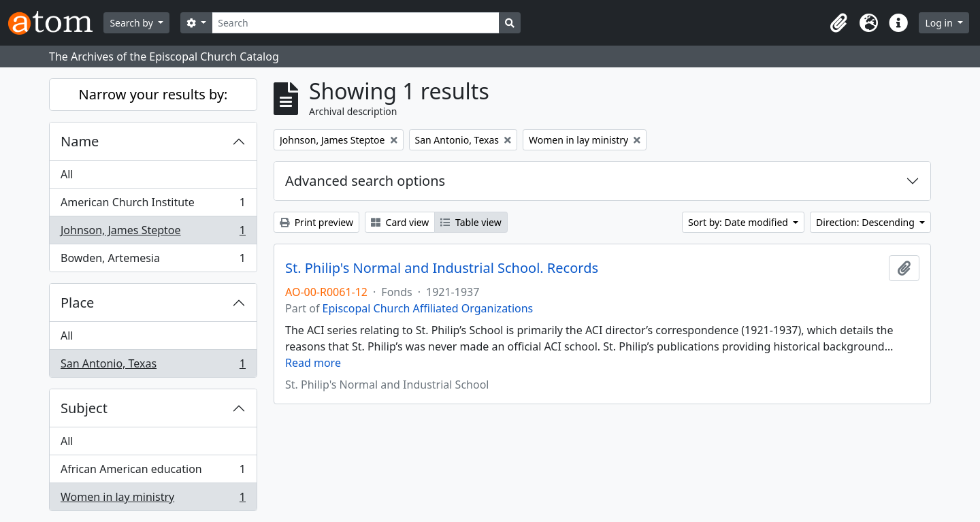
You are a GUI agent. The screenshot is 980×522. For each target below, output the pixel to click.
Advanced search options (365, 181)
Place (77, 303)
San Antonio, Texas (153, 366)
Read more (313, 363)
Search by (132, 23)
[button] (838, 23)
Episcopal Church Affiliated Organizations (428, 308)
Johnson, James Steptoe (153, 233)
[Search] (356, 23)
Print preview (316, 222)
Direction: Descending (866, 222)
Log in (940, 23)
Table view (471, 222)
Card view (400, 222)
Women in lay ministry (153, 500)
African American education (153, 472)
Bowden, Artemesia (153, 261)
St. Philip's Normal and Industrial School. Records (442, 268)
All (67, 174)
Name (80, 141)
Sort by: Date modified (739, 222)
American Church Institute (153, 205)
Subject (84, 408)
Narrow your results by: (153, 94)
